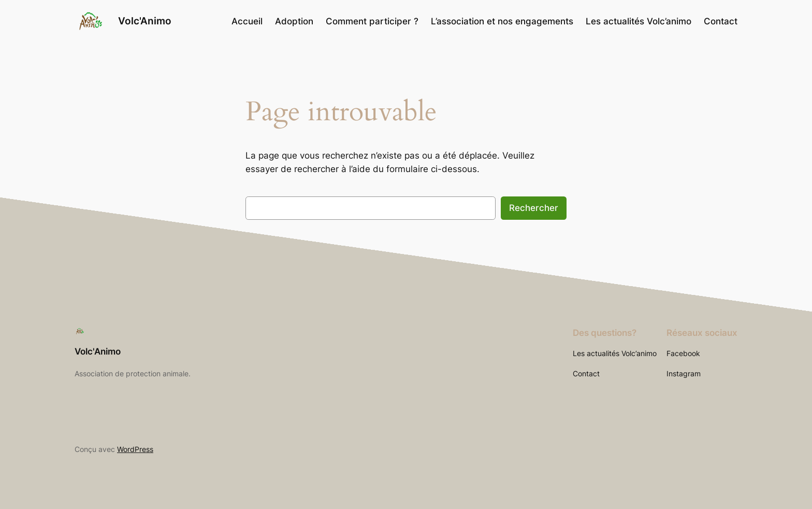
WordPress (135, 449)
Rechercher (534, 208)
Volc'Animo (145, 21)
